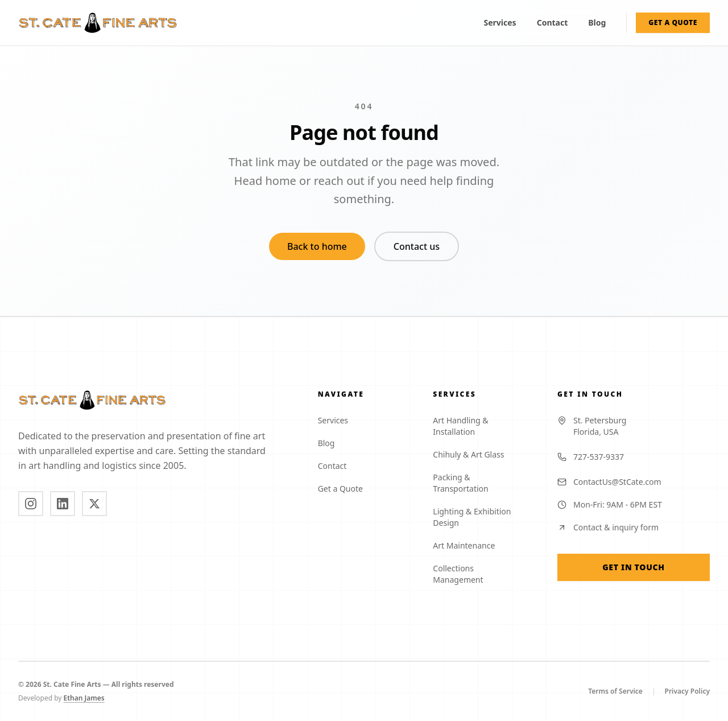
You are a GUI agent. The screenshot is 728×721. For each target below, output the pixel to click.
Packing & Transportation (481, 483)
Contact (553, 22)
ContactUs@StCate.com (609, 482)
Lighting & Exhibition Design (481, 517)
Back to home (317, 246)
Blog (597, 22)
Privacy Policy (687, 691)
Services (500, 22)
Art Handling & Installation (481, 426)
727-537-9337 (591, 457)
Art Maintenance (468, 545)
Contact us (417, 246)
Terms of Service (615, 691)
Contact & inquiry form (608, 527)
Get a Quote (345, 489)
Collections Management (481, 574)
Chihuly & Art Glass (473, 454)
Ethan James (89, 698)
